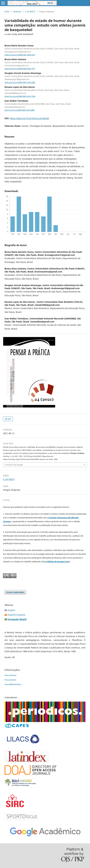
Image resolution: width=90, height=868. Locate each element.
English (12, 610)
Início (7, 12)
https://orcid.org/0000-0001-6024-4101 (20, 55)
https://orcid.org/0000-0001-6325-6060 (20, 83)
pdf (9, 419)
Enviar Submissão (15, 592)
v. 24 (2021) (30, 12)
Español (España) (17, 615)
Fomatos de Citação (14, 465)
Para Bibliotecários (13, 684)
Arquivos (17, 12)
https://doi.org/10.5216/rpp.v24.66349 (29, 118)
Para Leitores (10, 675)
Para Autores (10, 680)
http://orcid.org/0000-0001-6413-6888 (19, 110)
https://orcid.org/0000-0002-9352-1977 (20, 69)
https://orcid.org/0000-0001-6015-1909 (20, 96)
